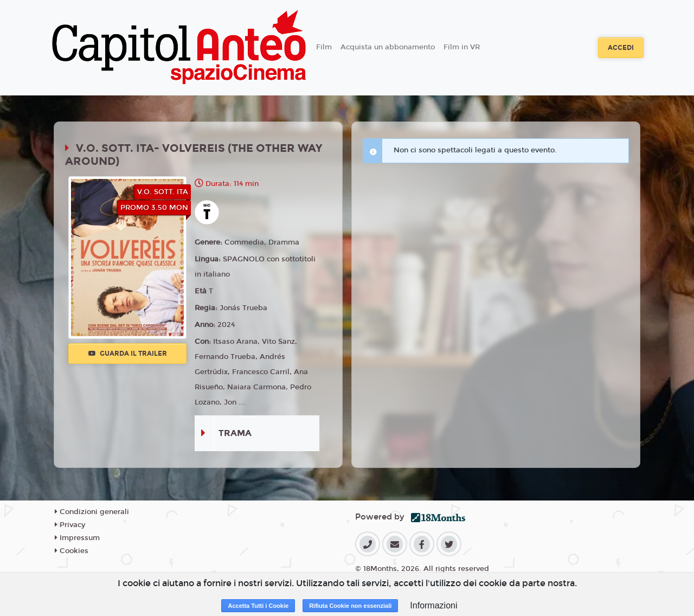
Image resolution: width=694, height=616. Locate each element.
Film (324, 47)
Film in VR (462, 47)
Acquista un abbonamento (388, 47)
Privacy (70, 525)
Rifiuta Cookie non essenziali (350, 606)
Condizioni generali (92, 512)
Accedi (621, 48)
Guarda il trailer (128, 354)
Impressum (77, 538)
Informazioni (433, 605)
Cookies (72, 551)
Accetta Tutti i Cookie (258, 606)
